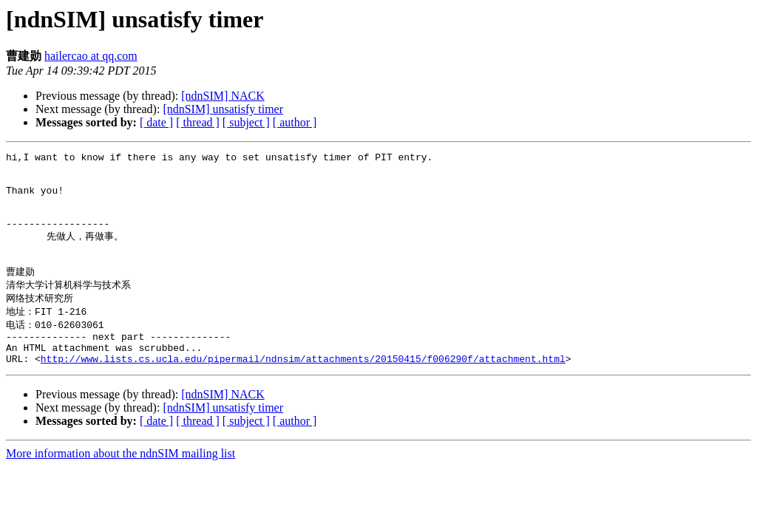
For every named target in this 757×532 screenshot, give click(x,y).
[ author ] (295, 122)
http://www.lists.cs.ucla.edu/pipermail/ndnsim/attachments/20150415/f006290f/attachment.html (303, 389)
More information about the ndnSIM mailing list (120, 484)
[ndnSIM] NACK (223, 96)
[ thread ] (198, 122)
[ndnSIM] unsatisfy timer (223, 109)
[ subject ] (246, 122)
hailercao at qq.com (91, 56)
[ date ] (156, 122)
